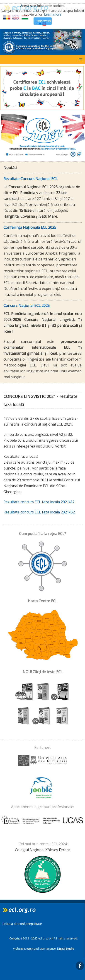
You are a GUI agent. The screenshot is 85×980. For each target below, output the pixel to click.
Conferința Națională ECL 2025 (30, 227)
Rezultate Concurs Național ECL (30, 179)
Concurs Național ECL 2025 (27, 306)
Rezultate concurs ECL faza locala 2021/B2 (39, 512)
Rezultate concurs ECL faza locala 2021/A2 (39, 502)
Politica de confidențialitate (22, 924)
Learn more (53, 14)
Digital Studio (66, 949)
